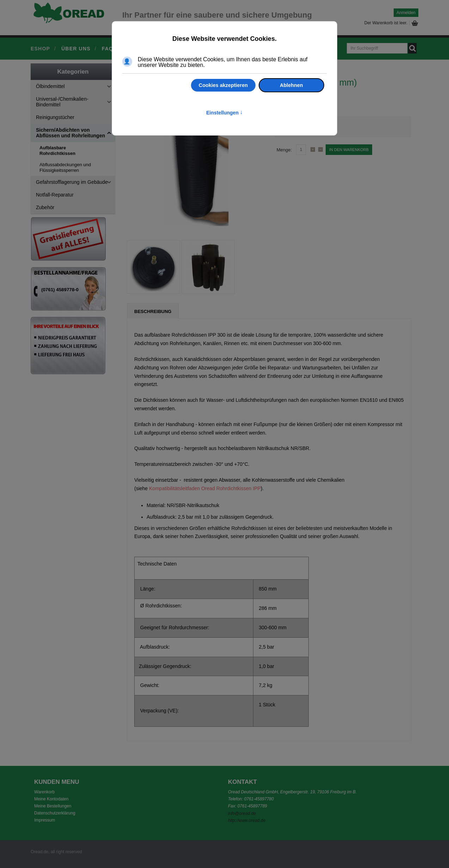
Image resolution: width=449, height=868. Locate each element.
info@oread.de (242, 813)
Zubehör (45, 207)
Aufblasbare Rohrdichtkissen (57, 151)
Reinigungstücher (55, 117)
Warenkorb (44, 792)
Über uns (76, 49)
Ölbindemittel (50, 86)
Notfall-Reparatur (55, 195)
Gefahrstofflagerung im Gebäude (72, 182)
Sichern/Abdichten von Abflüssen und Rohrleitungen (70, 133)
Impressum (45, 820)
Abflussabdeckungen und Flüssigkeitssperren (65, 167)
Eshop (40, 49)
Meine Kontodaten (51, 799)
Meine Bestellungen (53, 806)
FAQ (107, 49)
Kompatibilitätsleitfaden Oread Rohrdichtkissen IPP (205, 488)
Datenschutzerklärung (55, 813)
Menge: (284, 150)
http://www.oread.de (247, 820)
